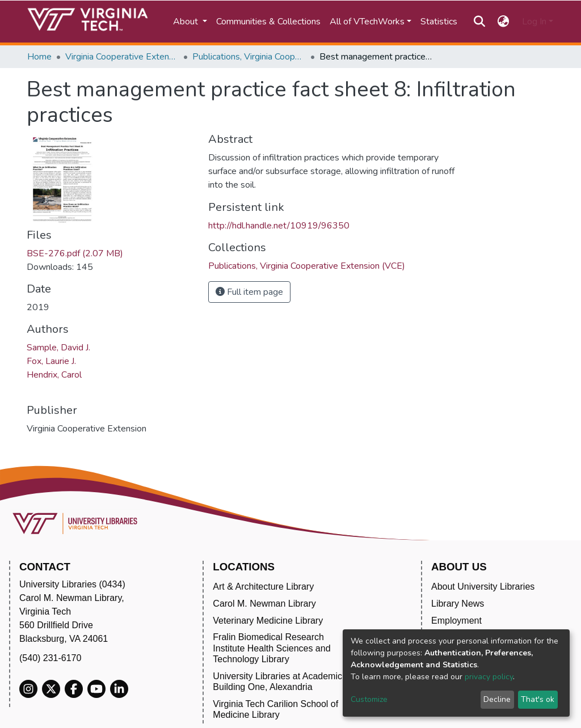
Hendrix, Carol (54, 375)
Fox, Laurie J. (51, 361)
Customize (369, 699)
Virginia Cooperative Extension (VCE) (122, 57)
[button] (504, 22)
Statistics (439, 22)
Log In (534, 22)
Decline (497, 699)
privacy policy (489, 677)
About (187, 22)
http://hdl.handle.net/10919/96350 (279, 226)
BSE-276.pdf (75, 253)
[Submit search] (479, 22)
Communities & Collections (268, 22)
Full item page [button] (249, 292)
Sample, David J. (58, 348)
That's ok (538, 699)
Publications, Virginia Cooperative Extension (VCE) (249, 57)
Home (39, 57)
